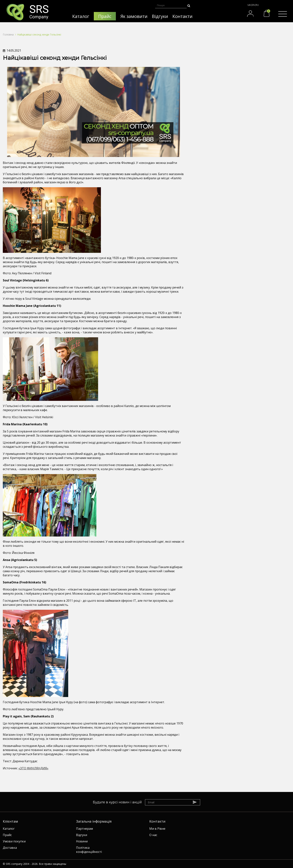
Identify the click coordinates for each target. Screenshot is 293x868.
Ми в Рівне (157, 829)
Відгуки (82, 835)
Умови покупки (14, 841)
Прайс (7, 835)
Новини (82, 841)
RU (257, 5)
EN (253, 5)
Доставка (10, 848)
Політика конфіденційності (89, 850)
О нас (153, 835)
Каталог (9, 829)
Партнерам (84, 829)
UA (249, 5)
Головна (8, 34)
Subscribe (197, 802)
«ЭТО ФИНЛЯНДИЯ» (33, 768)
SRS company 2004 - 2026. (22, 864)
